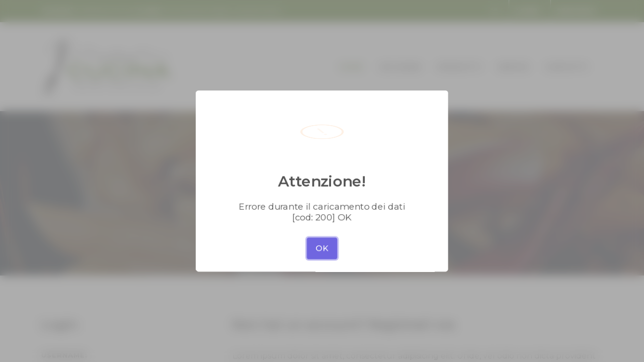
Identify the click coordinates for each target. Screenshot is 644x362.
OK (322, 229)
